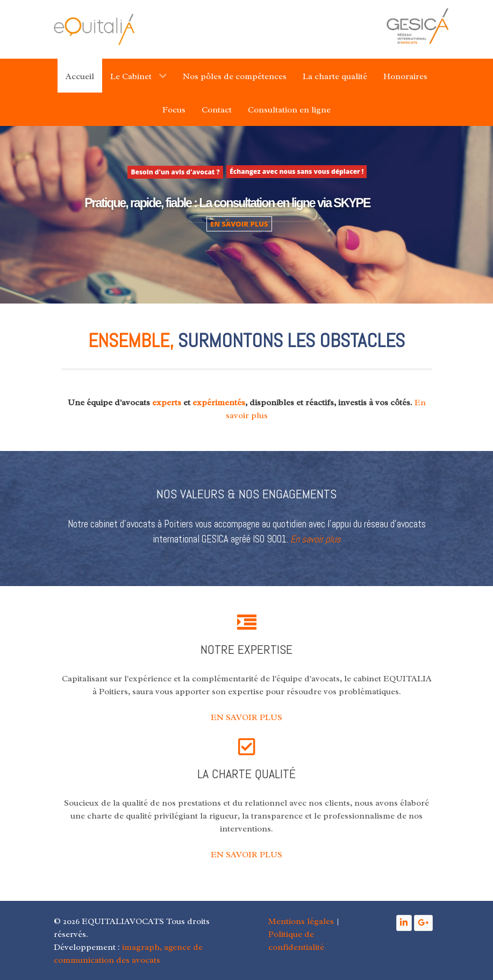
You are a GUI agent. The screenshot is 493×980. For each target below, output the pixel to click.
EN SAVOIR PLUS (239, 224)
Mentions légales (301, 921)
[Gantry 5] (94, 29)
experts (167, 403)
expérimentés (219, 403)
